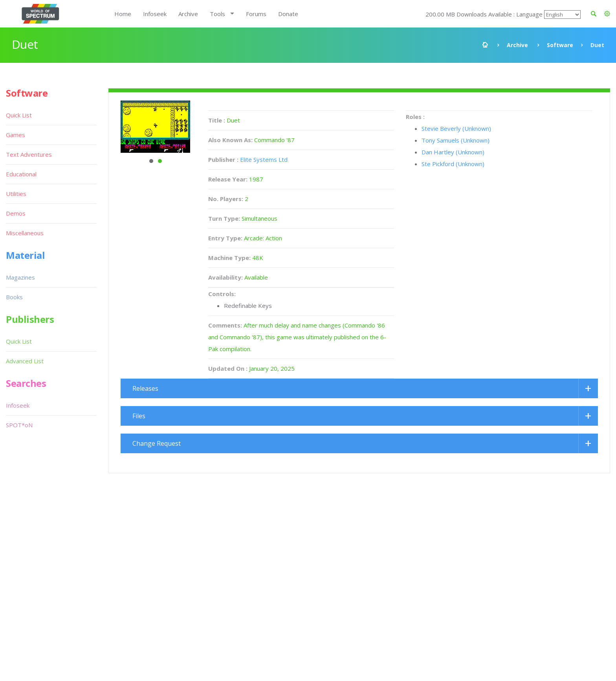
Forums (256, 14)
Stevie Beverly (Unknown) (456, 128)
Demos (16, 213)
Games (16, 135)
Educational (21, 174)
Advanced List (25, 361)
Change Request (157, 443)
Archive (188, 14)
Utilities (16, 194)
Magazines (20, 277)
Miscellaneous (25, 233)
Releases (145, 388)
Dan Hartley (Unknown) (453, 152)
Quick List (19, 115)
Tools (217, 14)
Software (560, 45)
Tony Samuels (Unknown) (456, 140)
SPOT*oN (19, 425)
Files (139, 416)
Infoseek (155, 14)
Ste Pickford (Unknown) (453, 164)
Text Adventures (29, 154)
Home (123, 14)
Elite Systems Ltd (264, 159)
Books (14, 297)
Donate (288, 14)
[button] (607, 14)
